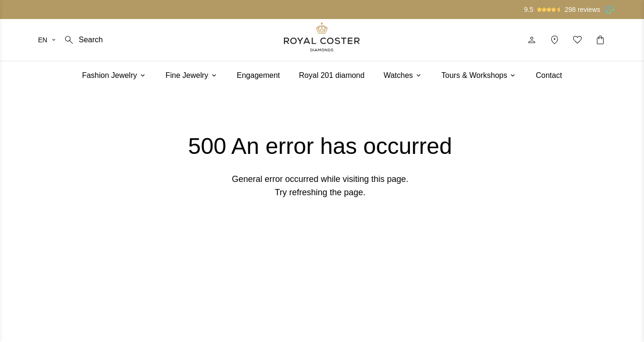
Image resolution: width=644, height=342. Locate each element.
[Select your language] (47, 40)
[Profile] (532, 40)
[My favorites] (577, 40)
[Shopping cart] (600, 40)
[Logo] (322, 37)
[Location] (555, 40)
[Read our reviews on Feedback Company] (610, 9)
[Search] (83, 40)
